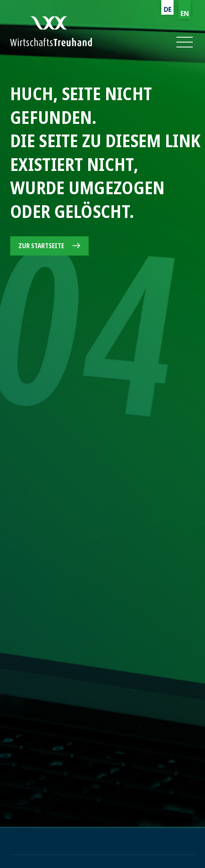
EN (185, 13)
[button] (184, 42)
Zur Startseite (41, 246)
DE (168, 9)
